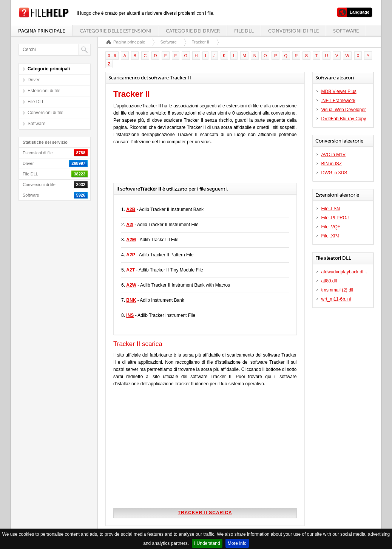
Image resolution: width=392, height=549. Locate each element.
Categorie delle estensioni (116, 31)
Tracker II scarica (205, 513)
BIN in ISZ (332, 164)
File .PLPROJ (335, 218)
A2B (131, 209)
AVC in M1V (333, 155)
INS (130, 315)
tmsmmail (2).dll (337, 290)
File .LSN (331, 209)
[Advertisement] (202, 168)
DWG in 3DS (334, 173)
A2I (130, 225)
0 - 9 (112, 56)
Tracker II (201, 42)
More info (237, 543)
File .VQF (331, 227)
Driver (34, 80)
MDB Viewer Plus (339, 91)
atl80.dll (329, 281)
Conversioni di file (293, 31)
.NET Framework (338, 101)
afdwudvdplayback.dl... (344, 272)
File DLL (244, 31)
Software (346, 31)
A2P (130, 255)
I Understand (207, 543)
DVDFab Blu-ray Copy (344, 119)
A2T (130, 270)
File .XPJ (330, 236)
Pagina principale (42, 31)
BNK (131, 300)
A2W (131, 285)
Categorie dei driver (193, 31)
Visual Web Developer (344, 110)
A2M (131, 240)
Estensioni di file (44, 91)
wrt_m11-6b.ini (336, 299)
